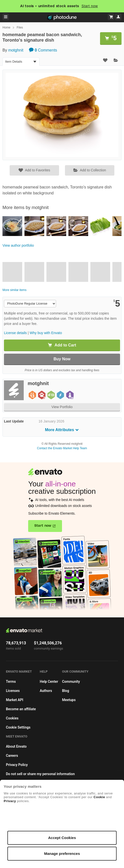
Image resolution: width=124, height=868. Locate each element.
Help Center (49, 682)
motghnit (16, 50)
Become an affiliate (21, 709)
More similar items (14, 290)
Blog (65, 691)
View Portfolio (62, 407)
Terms (11, 682)
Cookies (12, 718)
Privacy (10, 801)
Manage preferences (62, 854)
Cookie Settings (18, 727)
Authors (46, 691)
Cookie (99, 797)
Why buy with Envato (46, 333)
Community (71, 682)
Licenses (13, 691)
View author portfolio (18, 245)
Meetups (69, 700)
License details (15, 333)
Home (6, 27)
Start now (90, 6)
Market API (15, 700)
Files (20, 27)
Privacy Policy (17, 765)
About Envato (16, 746)
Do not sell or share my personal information (40, 774)
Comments (43, 50)
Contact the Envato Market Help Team (62, 448)
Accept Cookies (62, 838)
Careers (12, 756)
